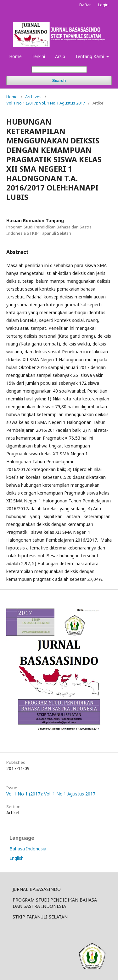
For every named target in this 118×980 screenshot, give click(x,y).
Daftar (85, 5)
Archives (33, 97)
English (17, 858)
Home (15, 56)
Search (59, 80)
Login (103, 5)
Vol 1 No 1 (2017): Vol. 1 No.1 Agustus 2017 (46, 103)
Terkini (38, 56)
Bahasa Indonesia (28, 849)
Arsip (60, 56)
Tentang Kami (90, 56)
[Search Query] (59, 70)
